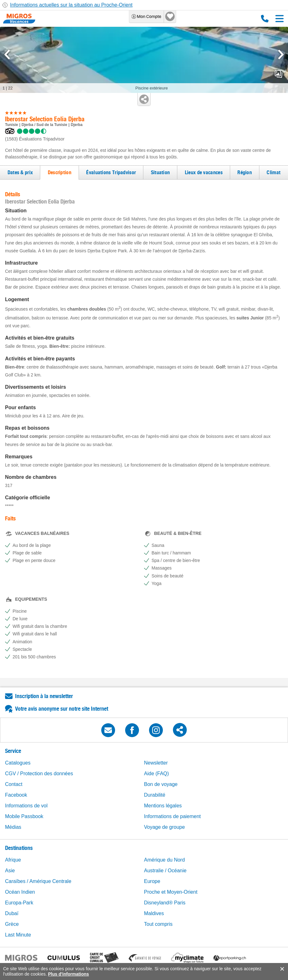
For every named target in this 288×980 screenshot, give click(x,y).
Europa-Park (19, 903)
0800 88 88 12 (265, 19)
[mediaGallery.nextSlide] (281, 54)
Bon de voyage (161, 784)
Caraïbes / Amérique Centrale (38, 881)
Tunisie (11, 125)
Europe (152, 881)
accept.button (282, 969)
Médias (13, 827)
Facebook (16, 795)
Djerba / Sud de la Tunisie (44, 125)
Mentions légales (163, 806)
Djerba (77, 125)
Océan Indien (20, 892)
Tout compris (158, 924)
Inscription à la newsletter (44, 696)
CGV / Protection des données (39, 774)
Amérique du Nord (164, 860)
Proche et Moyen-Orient (171, 892)
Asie (10, 871)
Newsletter (156, 763)
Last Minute (18, 935)
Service (13, 751)
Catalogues (18, 763)
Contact (14, 784)
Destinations (19, 848)
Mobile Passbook (24, 816)
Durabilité (155, 795)
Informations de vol (26, 806)
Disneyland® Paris (165, 903)
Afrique (13, 860)
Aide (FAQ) (156, 774)
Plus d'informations (69, 974)
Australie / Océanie (165, 871)
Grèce (12, 924)
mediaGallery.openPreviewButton (279, 74)
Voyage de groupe (164, 827)
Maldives (154, 913)
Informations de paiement (172, 816)
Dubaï (12, 913)
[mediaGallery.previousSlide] (7, 54)
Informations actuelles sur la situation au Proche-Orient (71, 5)
